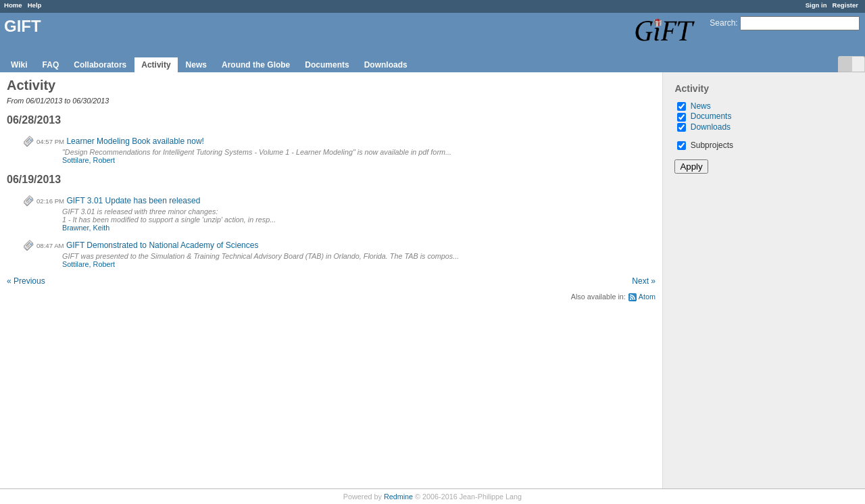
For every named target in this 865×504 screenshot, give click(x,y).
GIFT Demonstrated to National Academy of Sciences (163, 245)
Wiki (19, 65)
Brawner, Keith (86, 228)
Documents (327, 65)
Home (13, 5)
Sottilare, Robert (89, 160)
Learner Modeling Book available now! (135, 141)
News (196, 65)
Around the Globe (256, 65)
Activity (156, 65)
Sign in (816, 5)
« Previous (26, 281)
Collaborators (100, 65)
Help (35, 5)
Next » (644, 281)
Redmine (398, 497)
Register (845, 5)
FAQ (51, 65)
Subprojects (705, 145)
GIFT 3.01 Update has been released (133, 201)
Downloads (386, 65)
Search (722, 23)
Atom (647, 297)
